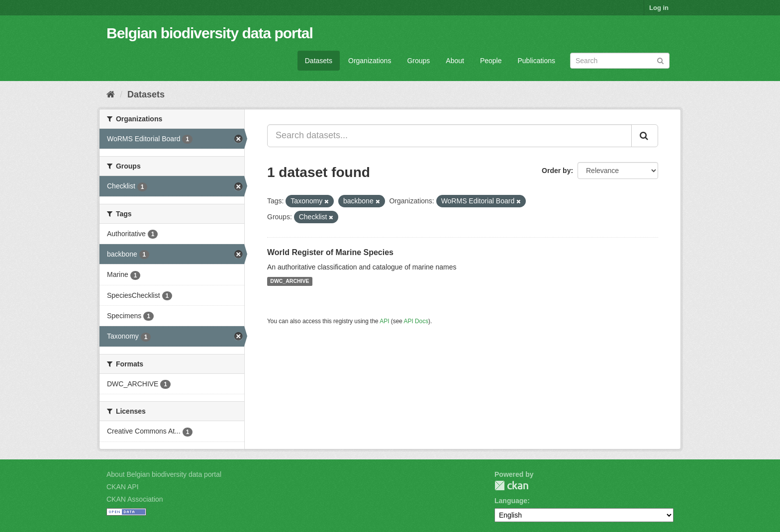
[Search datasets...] (449, 136)
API (384, 321)
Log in (659, 8)
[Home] (111, 94)
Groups (418, 61)
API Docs (416, 321)
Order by (556, 171)
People (491, 61)
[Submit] (660, 60)
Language (511, 501)
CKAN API (123, 487)
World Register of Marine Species (330, 252)
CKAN (511, 486)
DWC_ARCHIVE (290, 281)
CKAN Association (135, 499)
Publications (537, 61)
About (455, 61)
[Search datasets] (620, 61)
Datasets (319, 61)
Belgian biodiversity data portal (210, 33)
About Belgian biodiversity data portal (164, 474)
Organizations (370, 61)
